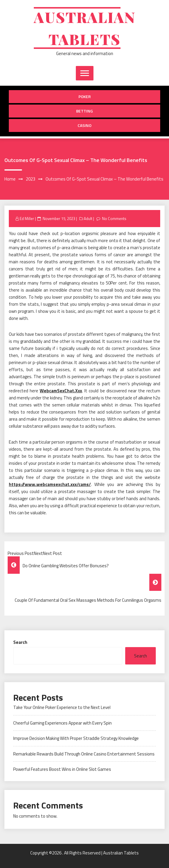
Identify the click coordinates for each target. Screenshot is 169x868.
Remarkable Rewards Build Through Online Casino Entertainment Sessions (84, 754)
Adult (88, 219)
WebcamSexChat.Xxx (61, 391)
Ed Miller (27, 219)
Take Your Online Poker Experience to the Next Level (62, 707)
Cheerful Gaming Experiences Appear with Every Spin (62, 723)
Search (20, 642)
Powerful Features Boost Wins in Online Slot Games (62, 769)
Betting (84, 111)
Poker (85, 96)
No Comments (114, 219)
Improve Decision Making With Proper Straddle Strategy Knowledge (76, 738)
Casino (84, 125)
